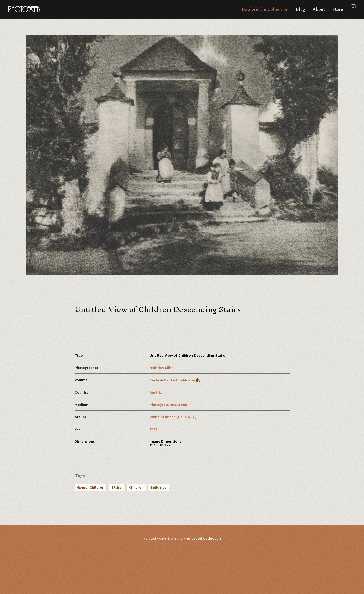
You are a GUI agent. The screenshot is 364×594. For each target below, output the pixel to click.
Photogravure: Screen (168, 405)
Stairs (117, 487)
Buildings (159, 487)
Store (338, 9)
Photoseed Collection (202, 538)
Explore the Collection (265, 9)
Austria (156, 392)
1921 (153, 429)
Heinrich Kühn (162, 368)
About (319, 9)
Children (136, 487)
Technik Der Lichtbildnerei (175, 380)
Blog (300, 9)
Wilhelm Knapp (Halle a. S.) (173, 417)
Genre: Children (91, 487)
